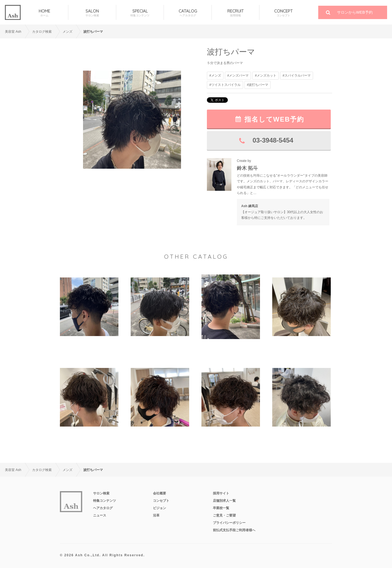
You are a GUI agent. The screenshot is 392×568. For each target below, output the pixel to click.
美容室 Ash (13, 32)
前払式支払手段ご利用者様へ (234, 530)
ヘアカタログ (103, 508)
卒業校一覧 (221, 508)
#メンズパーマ (238, 75)
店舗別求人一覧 (224, 501)
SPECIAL (140, 13)
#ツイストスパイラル (225, 85)
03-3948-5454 (273, 140)
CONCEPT (283, 13)
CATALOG (188, 13)
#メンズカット (266, 75)
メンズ (68, 32)
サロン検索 (101, 493)
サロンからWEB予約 (355, 12)
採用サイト (221, 493)
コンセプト (161, 501)
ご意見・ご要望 (224, 515)
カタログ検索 (42, 32)
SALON (92, 13)
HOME (44, 13)
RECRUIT (235, 13)
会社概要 (160, 493)
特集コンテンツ (105, 501)
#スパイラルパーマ (297, 75)
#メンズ (215, 75)
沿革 (156, 515)
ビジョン (160, 508)
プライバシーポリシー (229, 523)
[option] (132, 120)
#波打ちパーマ (258, 85)
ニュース (100, 515)
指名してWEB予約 (274, 119)
